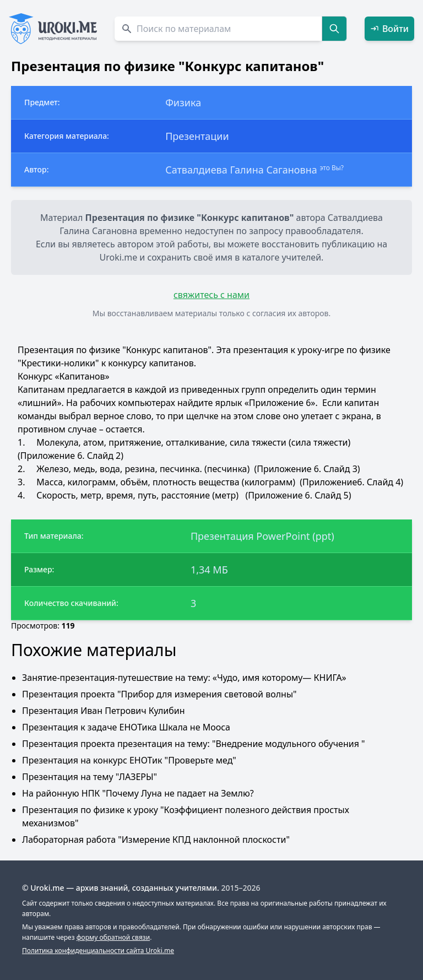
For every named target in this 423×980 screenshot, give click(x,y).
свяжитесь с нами (211, 295)
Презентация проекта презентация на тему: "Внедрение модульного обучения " (194, 744)
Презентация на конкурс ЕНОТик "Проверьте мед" (129, 760)
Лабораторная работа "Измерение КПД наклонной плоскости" (156, 840)
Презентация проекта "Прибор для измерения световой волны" (159, 694)
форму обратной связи (113, 937)
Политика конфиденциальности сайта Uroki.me (98, 951)
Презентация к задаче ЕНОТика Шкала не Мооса (126, 727)
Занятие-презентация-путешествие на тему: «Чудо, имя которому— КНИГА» (184, 678)
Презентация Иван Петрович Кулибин (104, 711)
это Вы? (332, 168)
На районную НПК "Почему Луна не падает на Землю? (138, 793)
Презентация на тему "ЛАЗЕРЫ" (90, 777)
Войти (389, 29)
